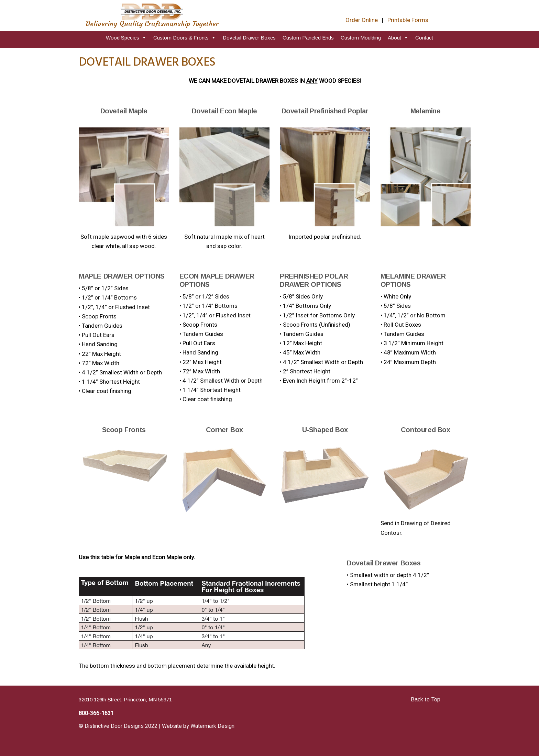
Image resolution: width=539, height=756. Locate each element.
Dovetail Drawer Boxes (249, 38)
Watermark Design (212, 726)
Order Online (362, 20)
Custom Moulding (361, 38)
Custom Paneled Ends (308, 38)
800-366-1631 (96, 713)
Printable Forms (408, 20)
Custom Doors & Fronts (185, 38)
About (398, 38)
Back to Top (426, 699)
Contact (424, 38)
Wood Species (126, 38)
